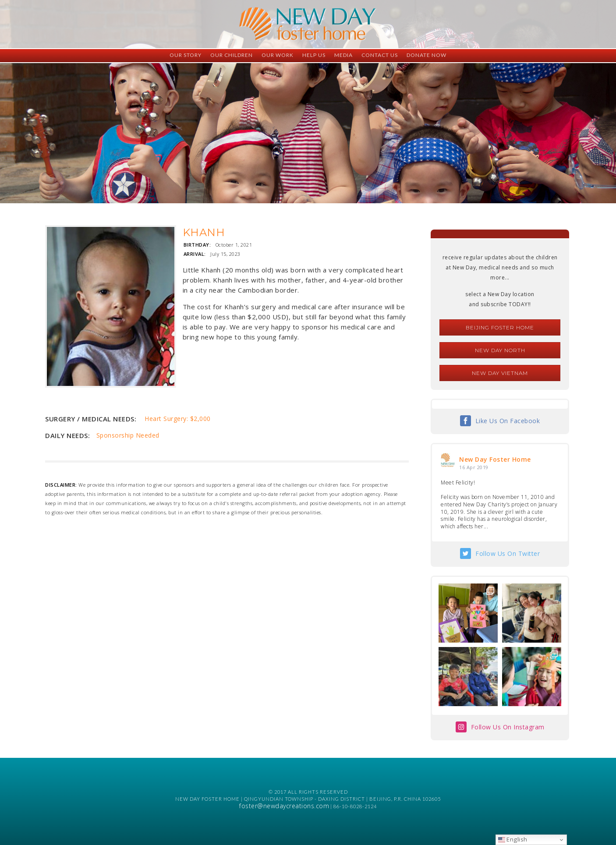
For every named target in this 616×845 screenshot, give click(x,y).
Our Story (186, 55)
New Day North (500, 350)
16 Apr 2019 (474, 467)
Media (343, 55)
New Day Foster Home (495, 459)
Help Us (314, 55)
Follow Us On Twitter (508, 553)
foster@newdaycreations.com (284, 806)
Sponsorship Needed (128, 435)
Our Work (278, 55)
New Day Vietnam (500, 373)
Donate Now (427, 55)
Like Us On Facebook (508, 421)
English (513, 839)
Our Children (232, 55)
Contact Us (380, 55)
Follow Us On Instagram (508, 727)
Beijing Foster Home (500, 327)
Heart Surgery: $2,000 (178, 419)
